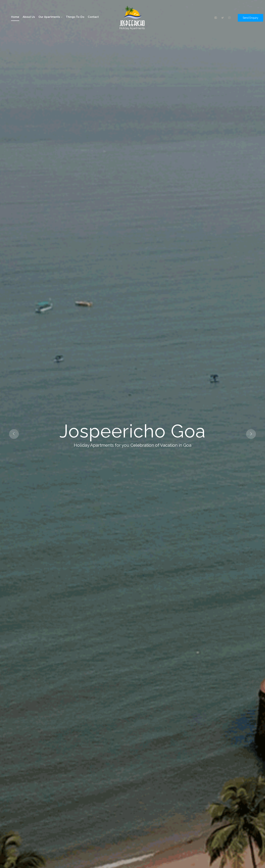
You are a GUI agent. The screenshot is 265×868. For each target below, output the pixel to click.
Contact (93, 17)
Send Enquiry (250, 18)
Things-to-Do (75, 17)
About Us (29, 17)
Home (15, 17)
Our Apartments (50, 17)
